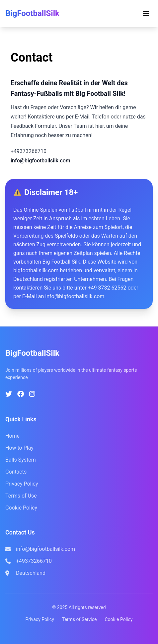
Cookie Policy (21, 508)
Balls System (21, 460)
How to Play (19, 448)
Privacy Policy (22, 484)
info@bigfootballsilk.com (40, 161)
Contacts (16, 472)
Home (12, 436)
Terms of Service (79, 619)
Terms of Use (21, 496)
